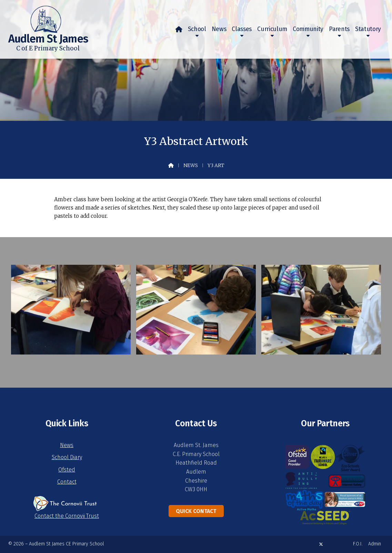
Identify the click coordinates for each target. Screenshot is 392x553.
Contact (67, 482)
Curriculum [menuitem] (272, 29)
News (191, 165)
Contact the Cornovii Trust (67, 516)
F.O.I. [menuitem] (358, 544)
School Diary (67, 457)
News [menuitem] (219, 29)
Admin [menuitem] (375, 544)
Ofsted (67, 470)
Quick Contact (196, 511)
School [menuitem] (197, 29)
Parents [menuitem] (339, 29)
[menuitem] (179, 29)
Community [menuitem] (308, 29)
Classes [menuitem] (242, 29)
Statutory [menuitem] (368, 29)
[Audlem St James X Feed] (321, 544)
